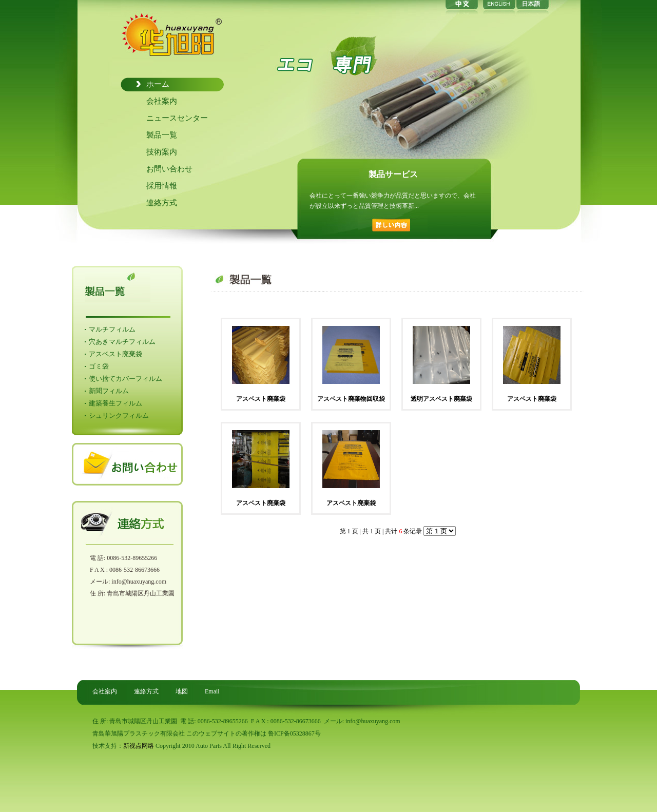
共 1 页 (372, 531)
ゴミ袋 (99, 366)
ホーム (158, 84)
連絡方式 (162, 203)
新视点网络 (139, 746)
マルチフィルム (112, 329)
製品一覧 (162, 135)
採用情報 (162, 186)
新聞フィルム (109, 391)
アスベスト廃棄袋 (115, 354)
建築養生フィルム (115, 403)
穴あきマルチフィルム (122, 342)
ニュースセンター (177, 118)
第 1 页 (349, 531)
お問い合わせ (169, 169)
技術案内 (162, 152)
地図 (182, 691)
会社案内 (162, 101)
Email (212, 691)
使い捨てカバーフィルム (125, 379)
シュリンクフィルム (119, 415)
